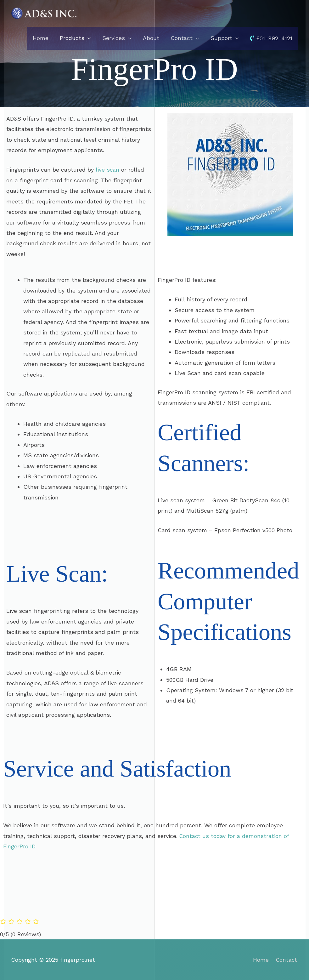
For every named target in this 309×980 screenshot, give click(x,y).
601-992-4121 (271, 39)
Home (261, 960)
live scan (108, 170)
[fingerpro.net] (44, 13)
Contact (287, 960)
